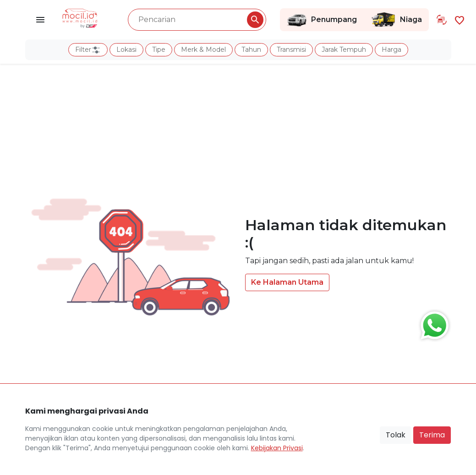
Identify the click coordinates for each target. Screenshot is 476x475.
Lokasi (126, 50)
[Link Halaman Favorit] (460, 19)
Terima (432, 435)
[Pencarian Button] (255, 20)
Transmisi (291, 50)
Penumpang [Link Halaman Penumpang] (322, 20)
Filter (88, 50)
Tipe (159, 50)
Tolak (396, 435)
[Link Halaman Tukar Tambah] (442, 20)
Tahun (251, 50)
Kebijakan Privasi (277, 448)
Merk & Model (203, 50)
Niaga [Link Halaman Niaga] (396, 20)
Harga (391, 50)
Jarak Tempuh (344, 50)
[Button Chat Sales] (432, 323)
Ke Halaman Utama (287, 282)
